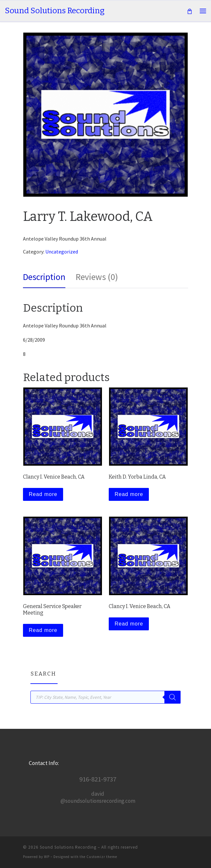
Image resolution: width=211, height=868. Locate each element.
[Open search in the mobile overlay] (105, 697)
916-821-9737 (98, 779)
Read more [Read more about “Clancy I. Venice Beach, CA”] (43, 494)
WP (47, 857)
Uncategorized (62, 252)
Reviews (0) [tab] (97, 277)
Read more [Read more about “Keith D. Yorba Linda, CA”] (129, 494)
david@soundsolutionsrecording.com (98, 797)
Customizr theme (102, 857)
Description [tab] (44, 277)
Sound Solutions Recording (68, 847)
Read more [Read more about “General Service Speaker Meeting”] (43, 630)
